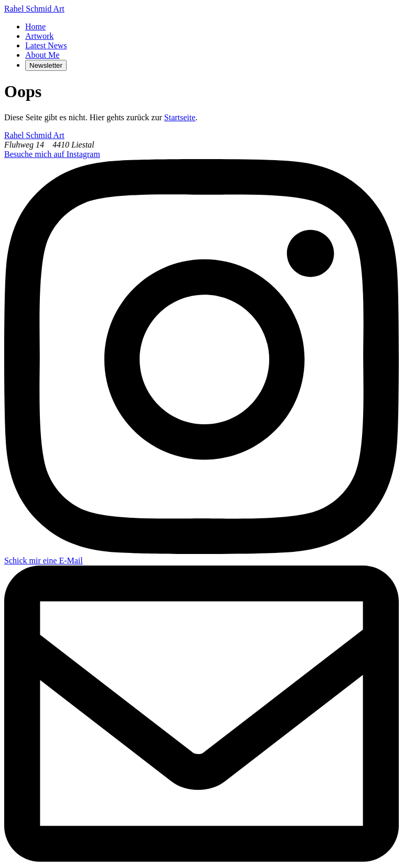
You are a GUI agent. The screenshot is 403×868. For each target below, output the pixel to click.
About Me (42, 55)
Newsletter (46, 65)
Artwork (39, 36)
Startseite (180, 117)
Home (35, 27)
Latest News (46, 45)
